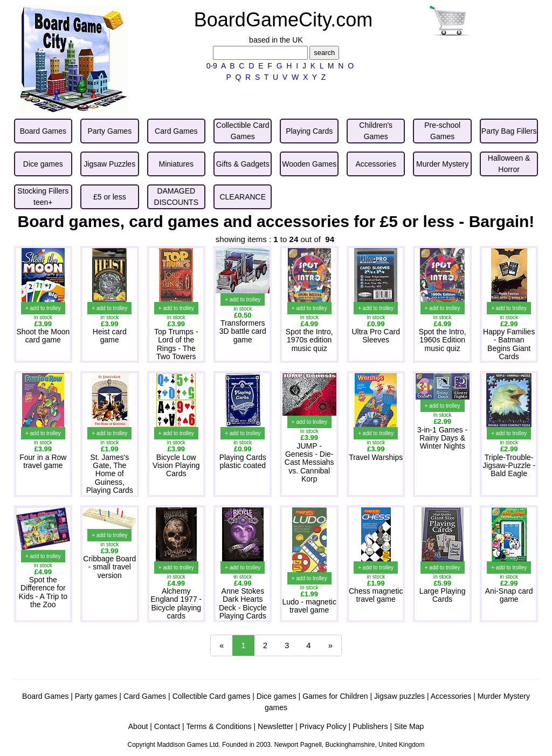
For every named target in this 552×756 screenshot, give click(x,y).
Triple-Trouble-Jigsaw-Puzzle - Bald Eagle (509, 466)
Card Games (145, 696)
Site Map (409, 726)
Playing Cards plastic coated (243, 461)
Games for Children (335, 696)
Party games (96, 696)
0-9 (212, 66)
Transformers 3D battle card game (243, 331)
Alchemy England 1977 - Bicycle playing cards (176, 603)
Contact (167, 726)
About (138, 726)
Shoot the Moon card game (43, 336)
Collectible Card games (212, 696)
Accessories (451, 696)
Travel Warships (376, 457)
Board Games (45, 696)
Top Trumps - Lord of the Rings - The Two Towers (176, 344)
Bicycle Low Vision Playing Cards (176, 466)
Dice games (277, 696)
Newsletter (275, 726)
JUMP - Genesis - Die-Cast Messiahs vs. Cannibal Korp (309, 463)
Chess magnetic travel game (376, 595)
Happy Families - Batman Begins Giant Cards (509, 344)
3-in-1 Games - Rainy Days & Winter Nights (442, 438)
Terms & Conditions (219, 726)
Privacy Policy (323, 726)
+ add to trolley (43, 308)
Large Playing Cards (443, 595)
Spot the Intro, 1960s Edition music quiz (443, 340)
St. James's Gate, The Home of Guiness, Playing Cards (110, 474)
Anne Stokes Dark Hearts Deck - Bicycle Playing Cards (243, 603)
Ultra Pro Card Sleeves (375, 336)
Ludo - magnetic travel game (309, 606)
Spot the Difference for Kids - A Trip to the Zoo (43, 592)
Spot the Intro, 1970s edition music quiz (309, 340)
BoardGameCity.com (283, 20)
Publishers (370, 726)
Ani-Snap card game (509, 595)
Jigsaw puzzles (399, 696)
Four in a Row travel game (43, 461)
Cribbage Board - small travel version (109, 567)
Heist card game (110, 336)
